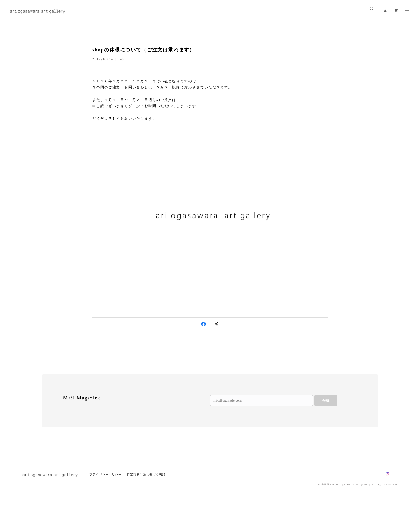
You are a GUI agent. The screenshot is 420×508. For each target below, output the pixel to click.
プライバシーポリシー (105, 474)
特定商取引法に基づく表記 (146, 474)
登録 (326, 400)
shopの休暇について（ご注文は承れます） (144, 50)
